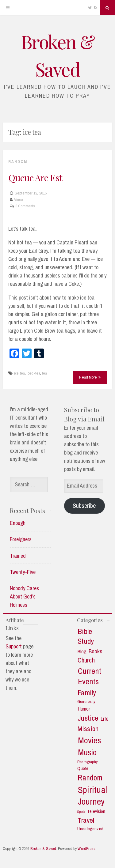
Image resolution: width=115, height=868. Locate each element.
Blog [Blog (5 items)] (82, 651)
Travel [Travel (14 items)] (86, 820)
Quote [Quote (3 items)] (83, 769)
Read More (90, 377)
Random (18, 162)
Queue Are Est (35, 178)
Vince (19, 200)
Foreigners (21, 539)
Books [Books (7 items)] (96, 651)
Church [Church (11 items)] (86, 660)
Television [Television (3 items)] (96, 811)
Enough (18, 523)
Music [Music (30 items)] (87, 752)
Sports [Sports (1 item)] (81, 812)
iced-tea (33, 373)
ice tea (19, 373)
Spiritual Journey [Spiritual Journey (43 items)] (92, 796)
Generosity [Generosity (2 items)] (86, 702)
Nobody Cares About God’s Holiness (24, 596)
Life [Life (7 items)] (105, 719)
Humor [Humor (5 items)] (84, 709)
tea (44, 373)
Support (14, 646)
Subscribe (84, 506)
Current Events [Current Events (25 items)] (90, 676)
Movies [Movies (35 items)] (90, 740)
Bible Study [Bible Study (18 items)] (86, 636)
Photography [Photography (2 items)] (87, 762)
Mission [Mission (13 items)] (88, 729)
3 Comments (25, 206)
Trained (18, 556)
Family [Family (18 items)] (87, 693)
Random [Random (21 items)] (90, 778)
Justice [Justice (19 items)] (88, 718)
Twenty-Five (23, 572)
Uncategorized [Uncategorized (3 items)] (90, 829)
